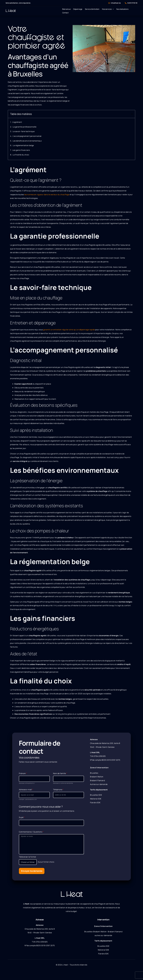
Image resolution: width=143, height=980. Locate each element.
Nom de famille (60, 773)
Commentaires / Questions (31, 832)
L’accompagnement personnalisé (27, 136)
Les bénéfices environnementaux (27, 141)
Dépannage (78, 9)
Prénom (23, 773)
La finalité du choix (21, 155)
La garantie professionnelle (25, 127)
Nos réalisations (122, 9)
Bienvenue (66, 9)
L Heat (11, 11)
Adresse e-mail (26, 790)
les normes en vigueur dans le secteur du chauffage (47, 194)
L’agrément (17, 122)
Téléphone (58, 790)
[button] (132, 114)
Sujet (22, 817)
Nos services (108, 9)
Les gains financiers (21, 150)
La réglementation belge (23, 145)
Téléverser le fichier (28, 857)
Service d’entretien (92, 9)
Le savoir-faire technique (24, 131)
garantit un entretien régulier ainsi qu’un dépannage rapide (69, 330)
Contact (65, 13)
